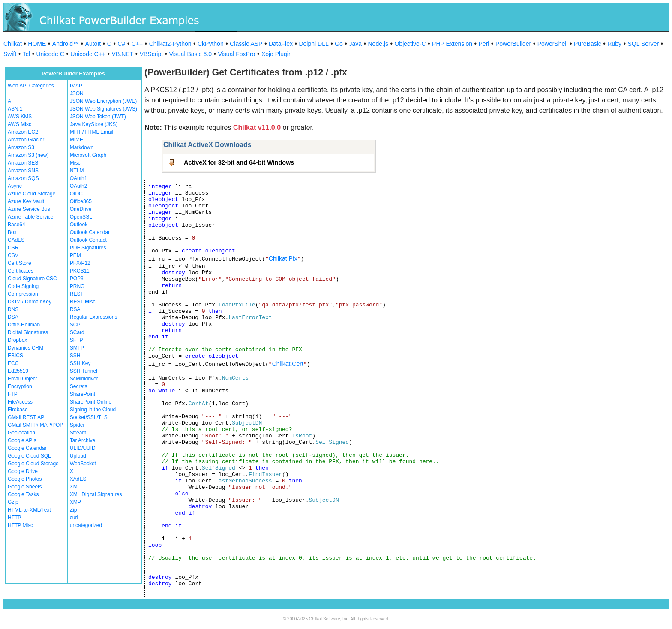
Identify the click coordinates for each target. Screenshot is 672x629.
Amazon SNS (23, 171)
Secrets (79, 386)
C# (121, 44)
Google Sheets (25, 487)
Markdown (82, 147)
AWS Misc (19, 124)
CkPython (211, 44)
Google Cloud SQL (29, 456)
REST (77, 294)
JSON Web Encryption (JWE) (103, 101)
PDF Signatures (88, 248)
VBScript (151, 54)
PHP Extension (452, 44)
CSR (13, 248)
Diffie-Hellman (24, 325)
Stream (78, 433)
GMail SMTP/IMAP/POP (35, 425)
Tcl (26, 54)
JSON (77, 93)
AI (10, 101)
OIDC (76, 194)
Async (15, 186)
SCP (75, 325)
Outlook (79, 225)
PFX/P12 (80, 263)
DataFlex (281, 44)
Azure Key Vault (26, 201)
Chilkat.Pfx (283, 258)
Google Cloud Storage (33, 464)
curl (74, 518)
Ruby (614, 44)
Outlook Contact (88, 240)
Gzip (13, 502)
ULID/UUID (83, 448)
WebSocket (83, 464)
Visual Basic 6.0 (190, 54)
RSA (75, 309)
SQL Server (643, 44)
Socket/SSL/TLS (89, 417)
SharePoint (82, 394)
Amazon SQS (23, 178)
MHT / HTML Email (91, 132)
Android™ (66, 44)
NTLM (77, 171)
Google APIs (22, 440)
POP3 (77, 279)
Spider (77, 425)
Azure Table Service (31, 217)
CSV (13, 255)
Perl (484, 44)
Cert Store (19, 263)
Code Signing (23, 286)
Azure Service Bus (29, 209)
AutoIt (93, 44)
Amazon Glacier (26, 140)
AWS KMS (20, 117)
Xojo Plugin (277, 54)
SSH (75, 356)
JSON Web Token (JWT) (98, 117)
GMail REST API (27, 417)
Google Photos (25, 479)
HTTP (14, 518)
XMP (75, 502)
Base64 (16, 225)
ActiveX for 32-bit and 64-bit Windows (239, 162)
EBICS (15, 356)
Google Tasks (23, 494)
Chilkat (13, 44)
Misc (75, 163)
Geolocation (21, 433)
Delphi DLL (313, 44)
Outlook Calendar (90, 232)
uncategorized (86, 525)
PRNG (77, 286)
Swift (10, 54)
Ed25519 (18, 371)
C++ (137, 44)
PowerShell (553, 44)
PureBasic (588, 44)
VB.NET (123, 54)
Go (339, 44)
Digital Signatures (28, 332)
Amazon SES (23, 163)
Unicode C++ (88, 54)
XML (75, 487)
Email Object (22, 379)
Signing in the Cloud (93, 410)
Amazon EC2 (23, 132)
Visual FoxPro (236, 54)
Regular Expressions (94, 317)
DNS (13, 309)
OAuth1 (79, 178)
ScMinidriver (84, 379)
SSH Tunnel (84, 371)
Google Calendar (27, 448)
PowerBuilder (513, 44)
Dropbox (17, 340)
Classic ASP (246, 44)
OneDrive (81, 209)
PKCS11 (80, 271)
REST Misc (83, 302)
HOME (37, 44)
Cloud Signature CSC (32, 279)
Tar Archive (82, 440)
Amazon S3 (21, 147)
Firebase (18, 410)
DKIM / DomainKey (30, 302)
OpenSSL (81, 217)
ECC (13, 363)
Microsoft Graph (88, 155)
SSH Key (80, 363)
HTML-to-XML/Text (29, 510)
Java (355, 44)
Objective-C (410, 44)
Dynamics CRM (25, 348)
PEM (75, 255)
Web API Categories (31, 86)
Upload (78, 456)
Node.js (378, 44)
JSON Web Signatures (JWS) (103, 109)
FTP (13, 394)
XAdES (78, 479)
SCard (77, 332)
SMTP (77, 348)
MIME (76, 140)
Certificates (21, 271)
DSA (13, 317)
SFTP (76, 340)
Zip (73, 510)
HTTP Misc (20, 525)
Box (12, 232)
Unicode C (50, 54)
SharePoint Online (91, 402)
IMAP (76, 86)
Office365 (81, 201)
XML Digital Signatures (96, 494)
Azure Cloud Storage (31, 194)
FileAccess (20, 402)
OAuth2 (79, 186)
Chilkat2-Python (170, 44)
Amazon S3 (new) (28, 155)
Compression (23, 294)
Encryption (20, 386)
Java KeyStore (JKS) (94, 124)
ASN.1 (15, 109)
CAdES (16, 240)
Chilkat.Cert (288, 364)
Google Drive (23, 471)
